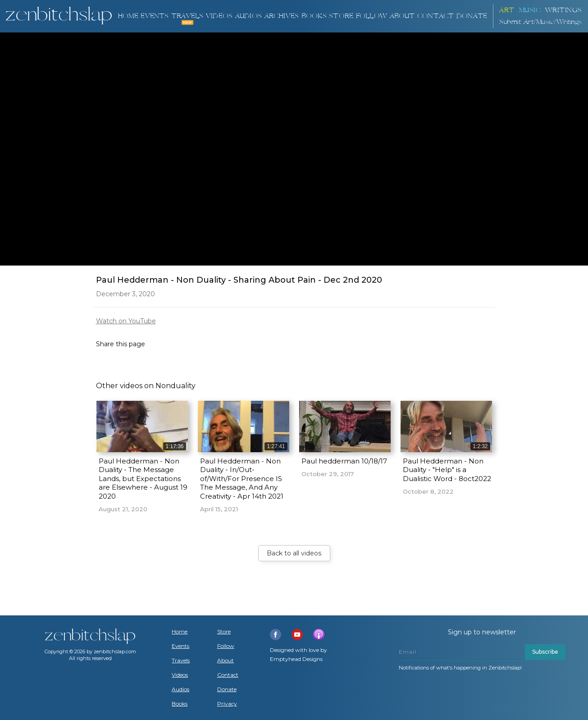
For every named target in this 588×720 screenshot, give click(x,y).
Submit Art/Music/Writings (541, 22)
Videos (180, 675)
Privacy (227, 704)
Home (128, 16)
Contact (435, 16)
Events (155, 16)
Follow (371, 16)
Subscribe (545, 652)
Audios (180, 689)
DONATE (472, 16)
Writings (564, 10)
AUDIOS (248, 16)
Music (530, 10)
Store (341, 16)
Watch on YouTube (126, 321)
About (402, 16)
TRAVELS (187, 16)
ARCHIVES (282, 16)
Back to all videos (294, 553)
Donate (227, 689)
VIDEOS (219, 16)
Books (180, 704)
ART (507, 10)
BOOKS (314, 16)
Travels (181, 660)
